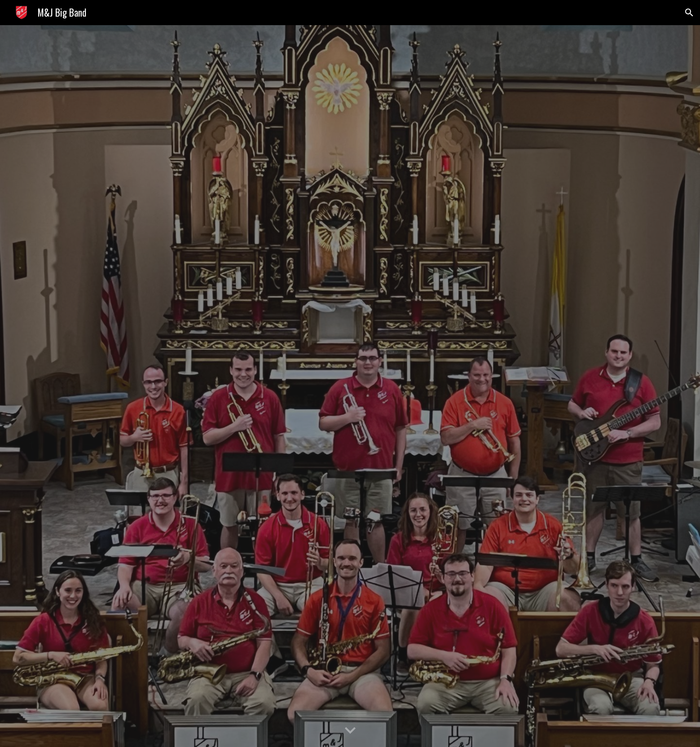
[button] (689, 13)
